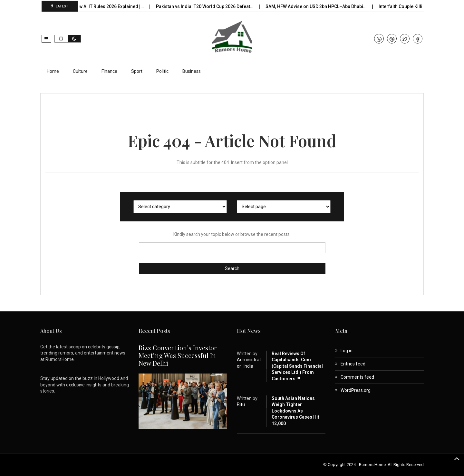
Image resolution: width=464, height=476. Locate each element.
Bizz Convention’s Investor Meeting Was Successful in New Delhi (178, 355)
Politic (162, 71)
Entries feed (353, 364)
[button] (46, 39)
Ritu (241, 404)
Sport (137, 71)
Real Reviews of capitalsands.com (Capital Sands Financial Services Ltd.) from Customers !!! (297, 366)
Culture (80, 71)
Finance (109, 71)
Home (53, 71)
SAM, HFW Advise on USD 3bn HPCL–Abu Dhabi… (319, 6)
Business (192, 71)
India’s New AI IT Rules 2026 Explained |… (104, 6)
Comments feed (357, 377)
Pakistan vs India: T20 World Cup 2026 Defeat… (208, 6)
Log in (347, 351)
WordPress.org (356, 390)
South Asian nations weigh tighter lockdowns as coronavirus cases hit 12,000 (295, 411)
